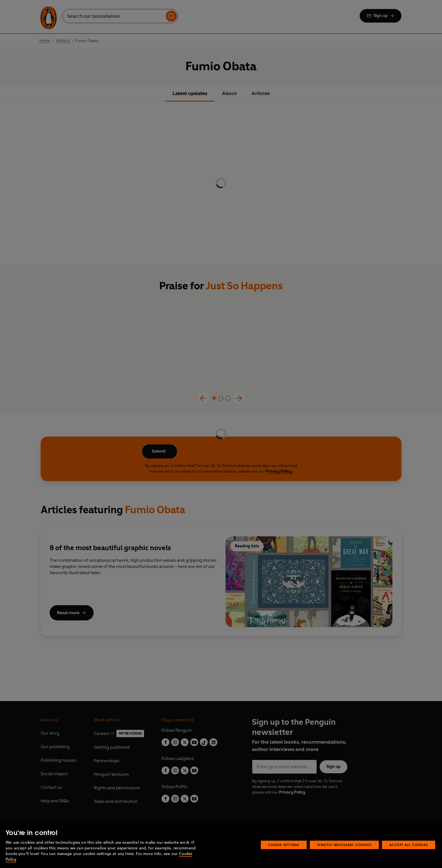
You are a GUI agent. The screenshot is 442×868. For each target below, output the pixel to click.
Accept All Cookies (409, 845)
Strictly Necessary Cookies (344, 845)
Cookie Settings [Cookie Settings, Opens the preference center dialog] (284, 845)
